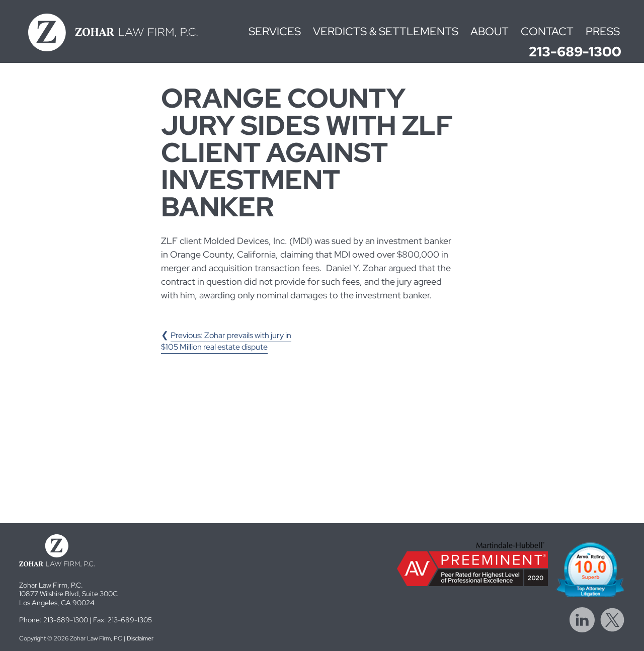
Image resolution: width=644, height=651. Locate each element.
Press (603, 31)
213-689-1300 (575, 52)
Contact (547, 31)
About (490, 31)
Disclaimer (140, 638)
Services (275, 31)
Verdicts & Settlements (386, 31)
